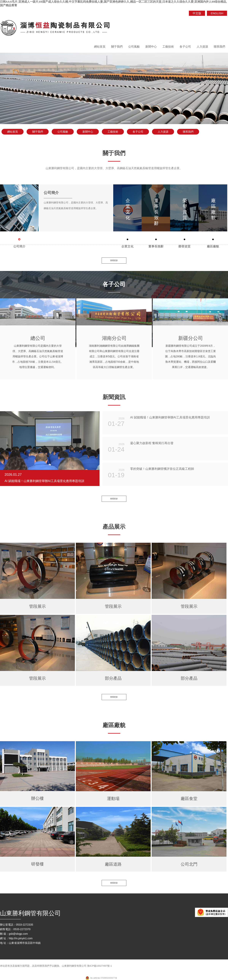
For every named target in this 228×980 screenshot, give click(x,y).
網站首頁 (100, 47)
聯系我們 (219, 47)
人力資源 (202, 47)
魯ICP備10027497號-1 (100, 969)
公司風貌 (134, 47)
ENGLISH (217, 13)
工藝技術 (168, 47)
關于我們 (117, 47)
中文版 (197, 13)
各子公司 (185, 47)
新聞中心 (151, 47)
